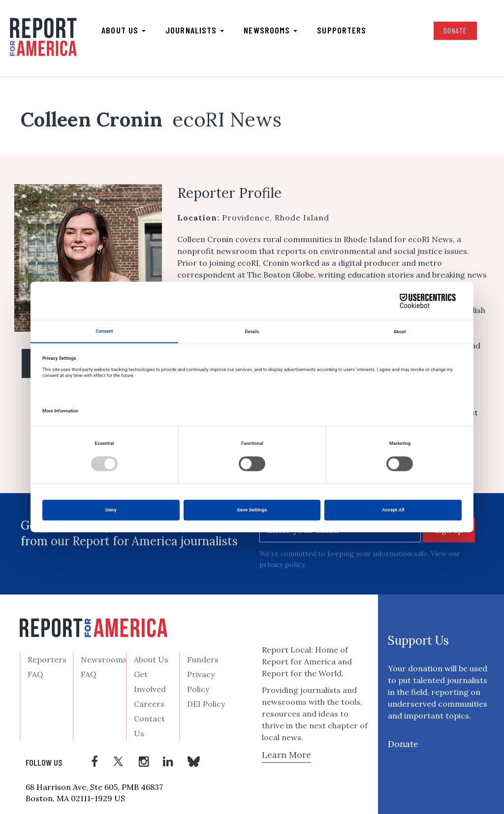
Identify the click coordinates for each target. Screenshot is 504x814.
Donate (455, 30)
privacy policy (282, 564)
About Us (151, 659)
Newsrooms (270, 30)
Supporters (342, 30)
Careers (149, 704)
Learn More (286, 755)
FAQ (35, 674)
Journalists (195, 30)
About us (124, 30)
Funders (203, 659)
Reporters (47, 659)
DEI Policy (206, 704)
